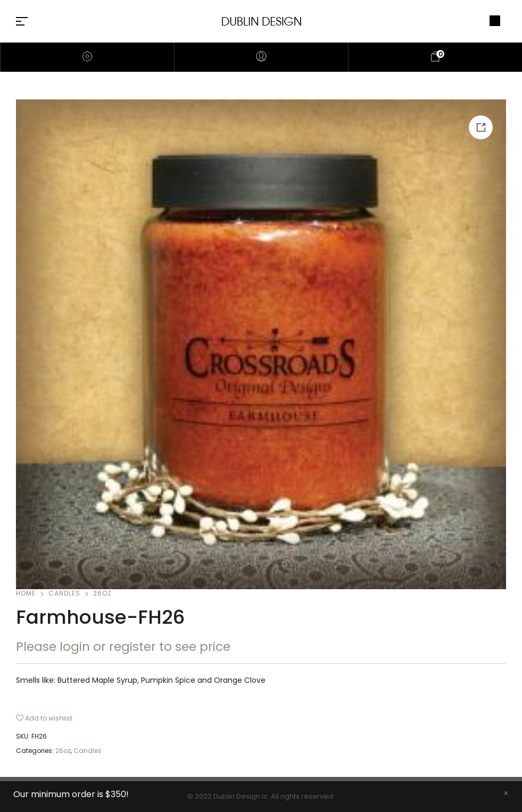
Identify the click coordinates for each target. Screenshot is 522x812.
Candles (64, 593)
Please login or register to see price (123, 647)
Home (26, 593)
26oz (102, 593)
